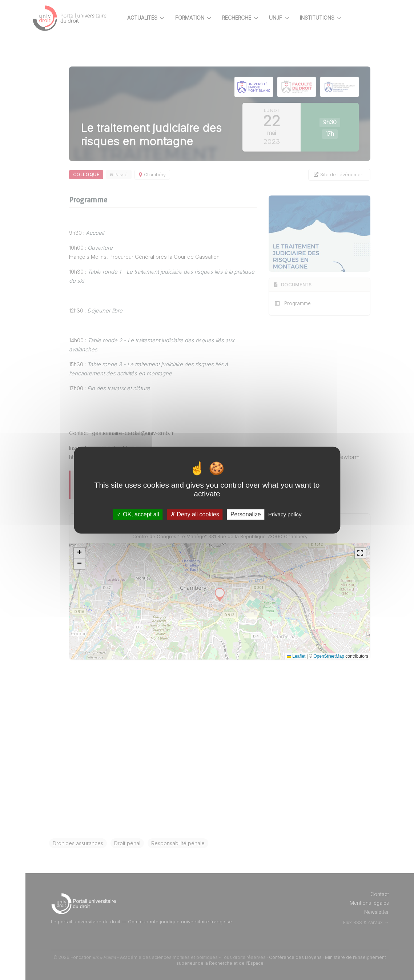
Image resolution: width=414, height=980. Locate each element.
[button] (79, 553)
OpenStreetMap (329, 656)
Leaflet (296, 656)
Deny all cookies (195, 514)
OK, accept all (138, 514)
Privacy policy (285, 514)
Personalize (246, 514)
